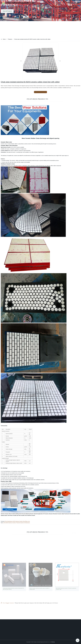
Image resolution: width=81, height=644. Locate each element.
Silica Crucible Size (14, 515)
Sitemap (53, 642)
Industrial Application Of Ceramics (41, 514)
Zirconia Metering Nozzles (28, 514)
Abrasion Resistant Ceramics (55, 514)
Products (10, 39)
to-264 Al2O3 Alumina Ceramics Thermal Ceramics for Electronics (16, 523)
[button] (67, 3)
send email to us (41, 92)
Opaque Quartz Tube (5, 515)
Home (4, 39)
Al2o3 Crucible (77, 514)
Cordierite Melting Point (16, 514)
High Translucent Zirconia (67, 514)
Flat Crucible (22, 515)
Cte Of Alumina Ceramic (30, 515)
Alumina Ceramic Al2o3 (6, 514)
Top (78, 640)
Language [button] (77, 3)
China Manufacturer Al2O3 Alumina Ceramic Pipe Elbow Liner (17, 521)
